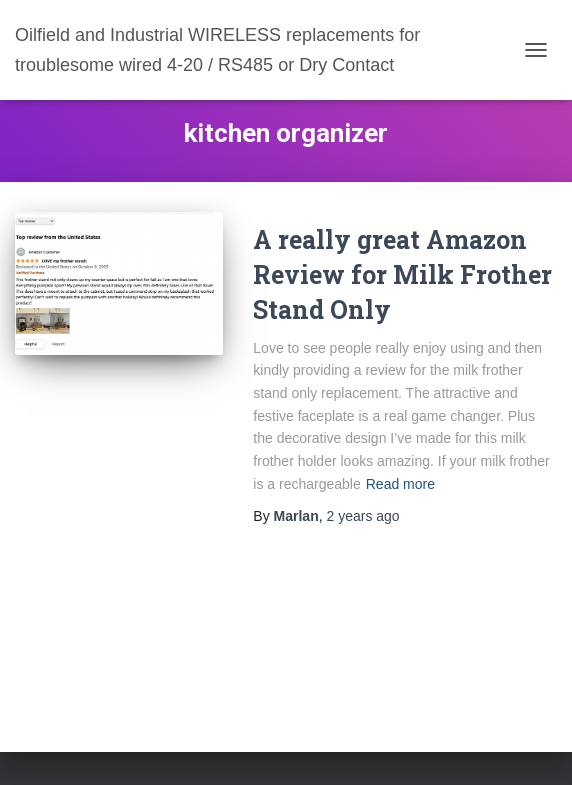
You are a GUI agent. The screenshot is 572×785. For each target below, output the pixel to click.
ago (362, 516)
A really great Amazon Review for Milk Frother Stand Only (402, 274)
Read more (400, 484)
